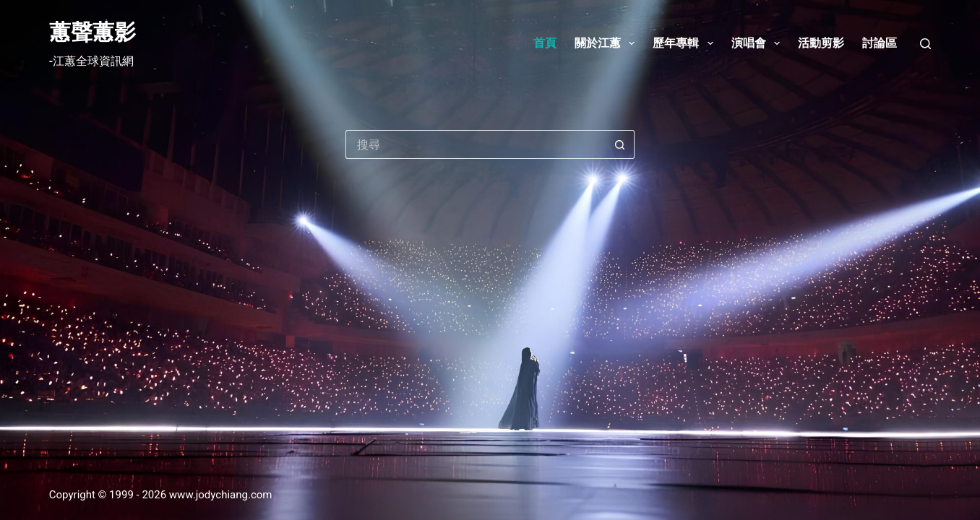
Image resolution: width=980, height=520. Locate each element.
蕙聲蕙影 (93, 32)
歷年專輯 (685, 43)
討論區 (880, 43)
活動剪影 (821, 43)
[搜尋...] (476, 144)
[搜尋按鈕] (620, 144)
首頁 (545, 43)
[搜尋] (925, 44)
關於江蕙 (607, 43)
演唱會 (758, 43)
